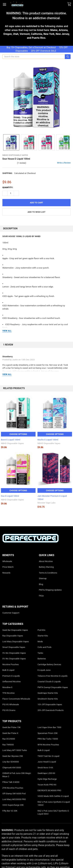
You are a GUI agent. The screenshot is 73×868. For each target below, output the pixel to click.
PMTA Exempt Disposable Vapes (53, 687)
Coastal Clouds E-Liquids (49, 682)
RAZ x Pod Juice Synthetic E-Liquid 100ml (54, 804)
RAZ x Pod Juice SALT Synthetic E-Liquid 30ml (54, 812)
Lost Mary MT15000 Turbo (15, 750)
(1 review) (22, 163)
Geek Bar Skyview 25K (13, 756)
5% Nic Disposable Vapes (14, 653)
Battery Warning (46, 567)
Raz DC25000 (9, 739)
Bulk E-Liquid (8, 670)
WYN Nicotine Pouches (48, 745)
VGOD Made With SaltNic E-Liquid (53, 796)
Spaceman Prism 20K (48, 733)
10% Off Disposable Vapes (50, 704)
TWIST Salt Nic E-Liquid (48, 756)
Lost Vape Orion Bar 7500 (49, 727)
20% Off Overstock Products (51, 710)
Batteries (42, 659)
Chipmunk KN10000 (12, 768)
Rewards (6, 573)
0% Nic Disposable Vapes (14, 659)
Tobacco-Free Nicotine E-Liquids (53, 676)
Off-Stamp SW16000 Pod (14, 794)
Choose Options (18, 434)
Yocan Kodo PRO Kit (47, 785)
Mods (40, 642)
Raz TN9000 (8, 745)
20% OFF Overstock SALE (43, 51)
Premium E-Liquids (11, 676)
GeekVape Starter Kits (48, 693)
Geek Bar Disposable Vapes (15, 630)
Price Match (8, 567)
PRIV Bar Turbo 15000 (48, 739)
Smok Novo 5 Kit (45, 768)
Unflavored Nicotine (11, 682)
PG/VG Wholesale (11, 704)
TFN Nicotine (9, 693)
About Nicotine (46, 561)
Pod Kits (41, 630)
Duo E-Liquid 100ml (10, 496)
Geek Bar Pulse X (10, 733)
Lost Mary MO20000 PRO (14, 799)
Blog (41, 584)
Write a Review (64, 163)
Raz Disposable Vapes (13, 636)
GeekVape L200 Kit (46, 773)
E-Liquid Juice (44, 670)
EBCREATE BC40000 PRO (49, 790)
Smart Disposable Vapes (14, 647)
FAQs (41, 596)
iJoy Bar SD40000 (11, 762)
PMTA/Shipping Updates (50, 590)
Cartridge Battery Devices (49, 664)
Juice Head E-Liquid (47, 762)
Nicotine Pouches (11, 664)
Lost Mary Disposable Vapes (16, 642)
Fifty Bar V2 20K (10, 811)
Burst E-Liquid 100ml (11, 440)
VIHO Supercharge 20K (13, 805)
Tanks (40, 653)
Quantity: (8, 187)
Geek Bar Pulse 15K (11, 727)
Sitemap (43, 578)
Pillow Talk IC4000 (11, 782)
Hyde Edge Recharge (47, 779)
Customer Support (11, 613)
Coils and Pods (45, 647)
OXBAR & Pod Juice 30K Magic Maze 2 (17, 775)
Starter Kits (43, 636)
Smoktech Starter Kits (48, 699)
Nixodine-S (7, 687)
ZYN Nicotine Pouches (13, 788)
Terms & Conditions (48, 573)
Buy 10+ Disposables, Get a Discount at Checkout (31, 47)
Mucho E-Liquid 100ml (48, 440)
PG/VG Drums (9, 710)
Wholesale (7, 561)
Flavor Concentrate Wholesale (16, 699)
